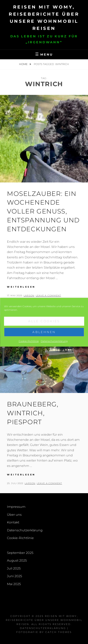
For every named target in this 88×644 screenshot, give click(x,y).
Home (24, 64)
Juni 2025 (15, 576)
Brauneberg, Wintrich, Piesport (33, 413)
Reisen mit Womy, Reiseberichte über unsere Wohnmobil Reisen (44, 620)
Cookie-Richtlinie (29, 346)
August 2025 (17, 560)
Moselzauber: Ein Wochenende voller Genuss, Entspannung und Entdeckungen (43, 211)
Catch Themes (59, 632)
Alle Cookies (44, 325)
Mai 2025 (14, 584)
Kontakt (13, 522)
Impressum (16, 507)
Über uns (14, 515)
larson (29, 296)
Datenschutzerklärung (54, 346)
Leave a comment (48, 296)
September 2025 (20, 553)
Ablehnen (44, 336)
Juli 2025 (14, 568)
